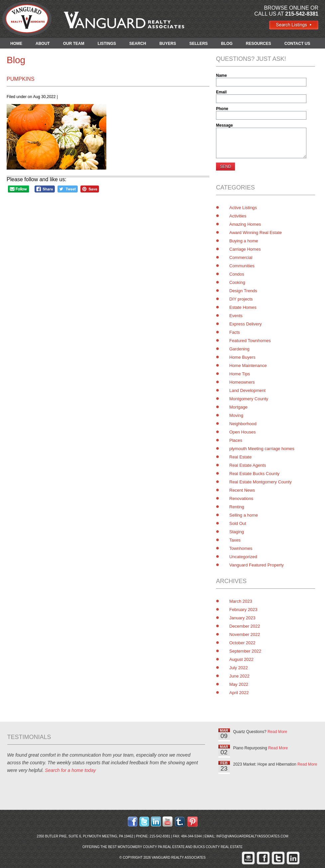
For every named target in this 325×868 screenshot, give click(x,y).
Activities (238, 216)
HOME (16, 44)
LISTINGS (107, 44)
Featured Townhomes (250, 341)
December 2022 (245, 626)
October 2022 (242, 643)
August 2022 (241, 659)
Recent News (242, 490)
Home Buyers (242, 357)
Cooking (237, 282)
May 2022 (239, 684)
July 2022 (239, 668)
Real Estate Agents (248, 465)
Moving (236, 415)
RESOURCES (259, 44)
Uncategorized (243, 557)
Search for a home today (70, 770)
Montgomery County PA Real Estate (151, 847)
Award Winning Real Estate (256, 233)
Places (236, 440)
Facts (235, 332)
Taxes (235, 540)
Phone (222, 109)
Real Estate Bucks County (254, 474)
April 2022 (239, 693)
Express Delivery (246, 324)
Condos (237, 274)
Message (224, 125)
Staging (237, 532)
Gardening (239, 349)
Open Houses (243, 432)
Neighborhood (243, 424)
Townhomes (241, 548)
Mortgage (238, 407)
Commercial (241, 257)
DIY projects (241, 299)
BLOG (227, 44)
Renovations (241, 498)
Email (221, 92)
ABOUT (43, 44)
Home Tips (240, 374)
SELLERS (199, 44)
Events (236, 316)
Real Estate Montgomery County (261, 482)
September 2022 (245, 651)
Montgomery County (249, 399)
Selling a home (244, 515)
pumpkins (21, 79)
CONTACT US (297, 44)
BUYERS (168, 44)
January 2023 (242, 618)
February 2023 (243, 610)
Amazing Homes (245, 224)
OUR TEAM (74, 44)
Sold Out (238, 523)
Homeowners (242, 382)
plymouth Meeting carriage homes (262, 449)
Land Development (247, 390)
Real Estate (240, 457)
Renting (237, 507)
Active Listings (243, 208)
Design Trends (243, 291)
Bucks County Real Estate (218, 847)
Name (221, 75)
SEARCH (138, 44)
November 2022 (245, 634)
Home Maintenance (248, 366)
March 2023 (241, 601)
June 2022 (239, 676)
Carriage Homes (245, 249)
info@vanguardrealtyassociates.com (252, 836)
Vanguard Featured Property (257, 565)
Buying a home (244, 241)
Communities (242, 266)
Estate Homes (243, 307)
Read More (277, 732)
